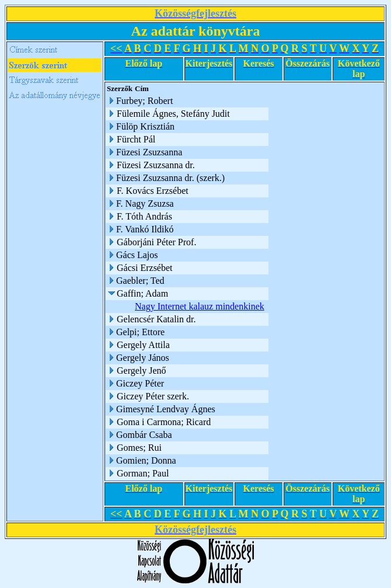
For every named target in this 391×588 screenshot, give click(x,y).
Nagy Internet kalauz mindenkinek (200, 306)
